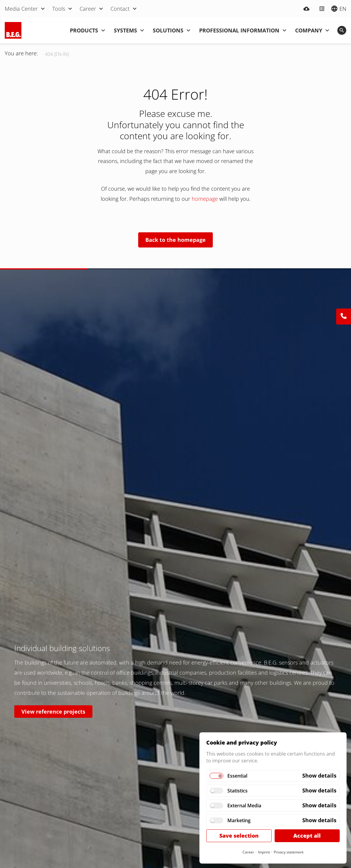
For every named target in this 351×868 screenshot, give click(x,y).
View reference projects (53, 712)
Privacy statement (289, 852)
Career (248, 852)
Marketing (239, 820)
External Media (244, 806)
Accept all (307, 836)
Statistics (237, 791)
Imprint (264, 852)
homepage (206, 199)
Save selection (239, 836)
